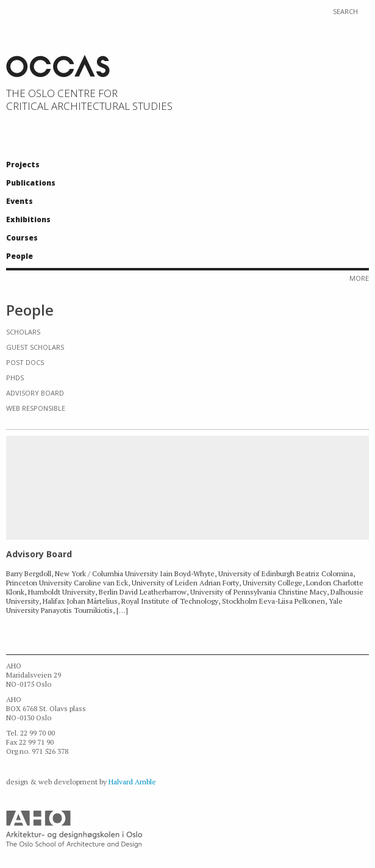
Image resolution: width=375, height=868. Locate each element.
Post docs (25, 362)
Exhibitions (28, 219)
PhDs (15, 378)
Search (345, 12)
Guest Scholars (35, 347)
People (20, 256)
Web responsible (36, 408)
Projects (23, 165)
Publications (31, 183)
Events (20, 201)
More (359, 278)
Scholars (23, 332)
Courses (22, 238)
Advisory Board (35, 393)
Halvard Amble (132, 782)
